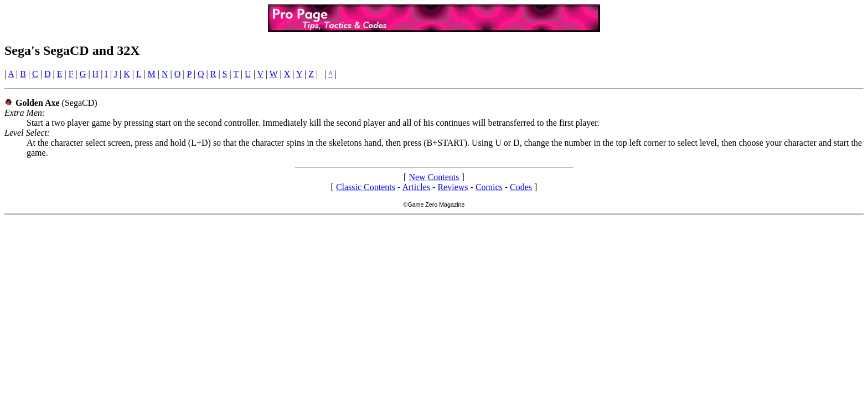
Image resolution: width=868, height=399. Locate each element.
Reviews (453, 187)
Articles (416, 187)
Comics (489, 187)
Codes (521, 187)
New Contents (434, 177)
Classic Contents (366, 187)
